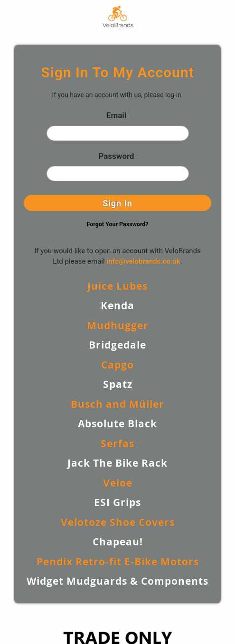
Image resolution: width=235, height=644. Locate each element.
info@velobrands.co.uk (143, 261)
